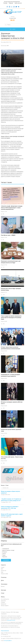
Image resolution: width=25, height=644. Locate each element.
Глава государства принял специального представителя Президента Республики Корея (11, 318)
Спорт (3, 593)
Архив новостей (18, 3)
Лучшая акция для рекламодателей (12, 2)
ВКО (2, 569)
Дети (2, 580)
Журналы (4, 557)
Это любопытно (5, 599)
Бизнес (3, 586)
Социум (3, 602)
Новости (3, 565)
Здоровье (3, 601)
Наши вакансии (5, 631)
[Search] (13, 25)
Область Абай (4, 574)
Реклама (5, 3)
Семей (3, 567)
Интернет (4, 552)
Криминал (4, 604)
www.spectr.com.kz (11, 620)
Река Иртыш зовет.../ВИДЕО (8, 235)
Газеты (3, 554)
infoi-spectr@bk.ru (8, 641)
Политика (4, 577)
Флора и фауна (5, 606)
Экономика (4, 584)
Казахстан (4, 571)
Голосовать (6, 560)
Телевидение (5, 549)
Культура (3, 590)
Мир (2, 572)
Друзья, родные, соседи (8, 550)
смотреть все (5, 488)
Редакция (11, 3)
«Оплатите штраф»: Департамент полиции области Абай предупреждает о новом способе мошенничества (12, 208)
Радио (3, 555)
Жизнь (3, 597)
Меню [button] (12, 29)
